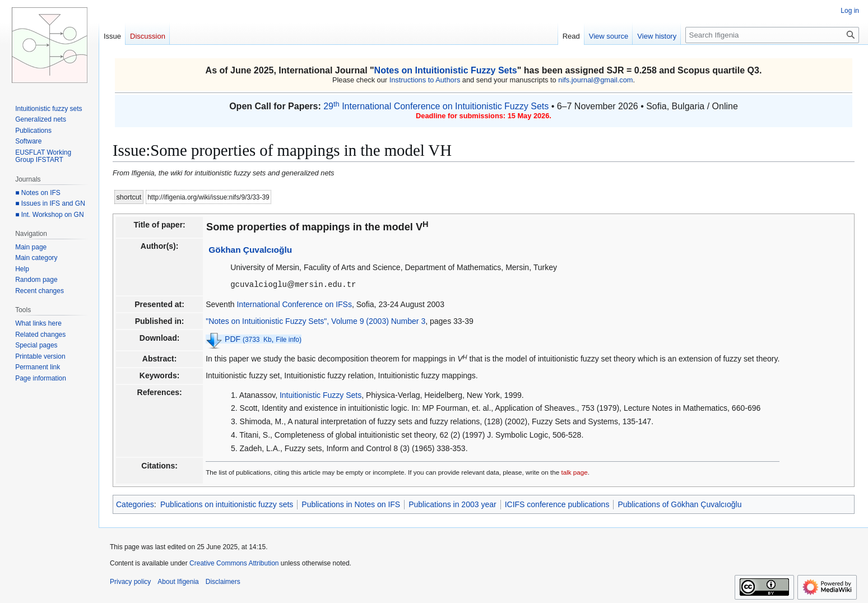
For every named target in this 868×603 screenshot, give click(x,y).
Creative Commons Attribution (234, 563)
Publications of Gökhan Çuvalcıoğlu (679, 504)
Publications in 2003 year (452, 504)
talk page (574, 472)
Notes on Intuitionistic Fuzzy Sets (446, 70)
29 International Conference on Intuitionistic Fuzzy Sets (436, 106)
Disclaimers (223, 581)
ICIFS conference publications (557, 504)
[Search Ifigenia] (772, 35)
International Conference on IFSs (294, 304)
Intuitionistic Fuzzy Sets (321, 395)
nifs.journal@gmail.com (595, 80)
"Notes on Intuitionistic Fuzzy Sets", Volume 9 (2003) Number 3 (315, 321)
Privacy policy (130, 581)
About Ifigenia (178, 581)
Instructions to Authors (425, 80)
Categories (135, 504)
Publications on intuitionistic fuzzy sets (227, 504)
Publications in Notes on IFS (351, 504)
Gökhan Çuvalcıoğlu (250, 250)
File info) (289, 339)
